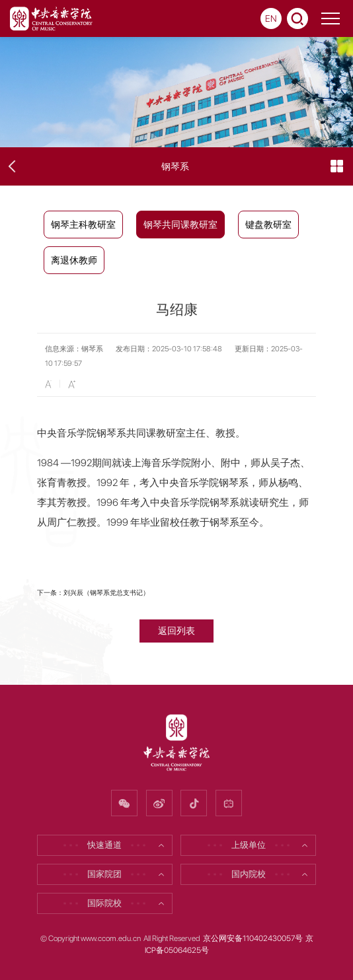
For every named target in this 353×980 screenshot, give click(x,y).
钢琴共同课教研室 (180, 225)
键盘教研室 (268, 225)
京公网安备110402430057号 (253, 938)
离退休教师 (74, 260)
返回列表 (176, 630)
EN (271, 18)
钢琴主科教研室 (83, 225)
